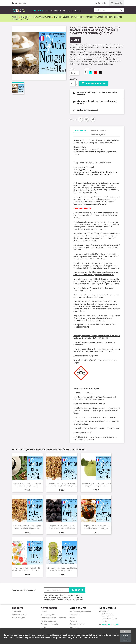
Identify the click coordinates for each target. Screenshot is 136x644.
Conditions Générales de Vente (53, 618)
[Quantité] (73, 83)
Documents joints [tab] (98, 134)
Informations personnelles (80, 612)
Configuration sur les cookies (126, 638)
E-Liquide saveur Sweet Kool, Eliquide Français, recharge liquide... (62, 569)
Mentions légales (48, 615)
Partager (80, 119)
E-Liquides (38, 11)
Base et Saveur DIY (56, 11)
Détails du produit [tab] (98, 131)
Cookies (44, 627)
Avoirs (72, 618)
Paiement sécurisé (48, 621)
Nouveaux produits (20, 615)
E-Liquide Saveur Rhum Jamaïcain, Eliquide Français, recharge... (27, 485)
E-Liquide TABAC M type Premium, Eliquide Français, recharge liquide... (62, 485)
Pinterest (93, 119)
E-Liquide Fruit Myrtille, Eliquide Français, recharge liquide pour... (62, 527)
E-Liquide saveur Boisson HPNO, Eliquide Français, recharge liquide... (27, 569)
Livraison (45, 612)
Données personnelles (50, 624)
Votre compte (78, 608)
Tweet (86, 119)
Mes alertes (74, 627)
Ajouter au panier (94, 83)
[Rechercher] (109, 10)
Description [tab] (81, 131)
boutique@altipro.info (110, 624)
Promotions (17, 612)
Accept (126, 631)
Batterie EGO (75, 11)
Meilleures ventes (19, 618)
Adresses (73, 621)
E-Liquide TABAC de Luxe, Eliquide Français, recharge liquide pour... (27, 527)
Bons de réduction (77, 624)
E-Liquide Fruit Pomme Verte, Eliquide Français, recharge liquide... (96, 485)
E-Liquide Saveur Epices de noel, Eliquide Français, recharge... (96, 527)
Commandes (75, 615)
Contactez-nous (19, 3)
